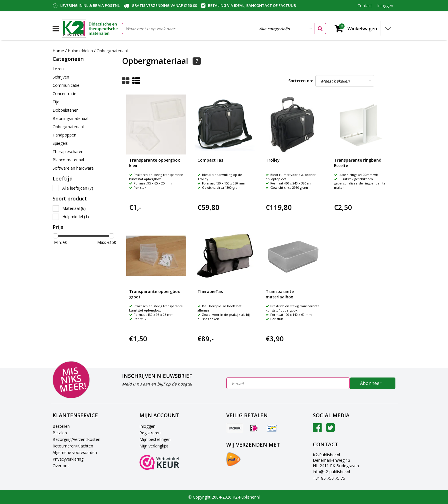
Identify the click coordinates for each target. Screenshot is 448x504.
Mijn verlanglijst (154, 446)
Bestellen (61, 426)
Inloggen (147, 426)
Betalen (60, 433)
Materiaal (74, 208)
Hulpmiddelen (81, 51)
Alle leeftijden (78, 188)
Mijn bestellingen (155, 439)
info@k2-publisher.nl (331, 472)
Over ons (61, 466)
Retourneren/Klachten (73, 446)
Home (58, 51)
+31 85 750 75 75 (329, 478)
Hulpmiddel (76, 217)
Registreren (150, 433)
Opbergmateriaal (112, 51)
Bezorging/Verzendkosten (76, 439)
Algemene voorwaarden (75, 452)
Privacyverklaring (68, 459)
